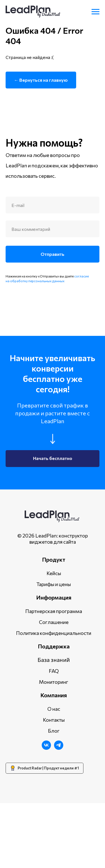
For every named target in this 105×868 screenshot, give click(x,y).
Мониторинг (54, 746)
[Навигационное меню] (95, 12)
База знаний (54, 724)
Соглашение (54, 687)
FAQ (54, 735)
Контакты (54, 784)
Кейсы (54, 638)
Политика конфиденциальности (54, 698)
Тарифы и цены (54, 649)
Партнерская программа (54, 676)
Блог (54, 795)
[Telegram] (59, 813)
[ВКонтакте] (46, 813)
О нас (54, 773)
